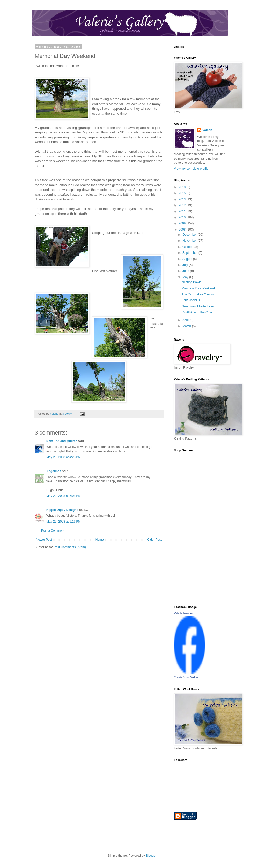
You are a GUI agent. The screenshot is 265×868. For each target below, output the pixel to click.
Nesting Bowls (192, 282)
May (186, 277)
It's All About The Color (197, 312)
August (188, 259)
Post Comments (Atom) (70, 547)
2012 (183, 205)
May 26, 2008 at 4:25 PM (63, 457)
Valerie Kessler (183, 613)
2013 (183, 199)
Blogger (151, 856)
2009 (183, 223)
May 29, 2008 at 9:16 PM (63, 522)
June (186, 271)
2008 (183, 230)
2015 (183, 193)
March (187, 326)
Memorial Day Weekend (198, 288)
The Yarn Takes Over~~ (198, 294)
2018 (183, 187)
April (186, 320)
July (186, 265)
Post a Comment (53, 531)
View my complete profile (191, 169)
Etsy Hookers (191, 300)
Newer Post (44, 540)
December (190, 235)
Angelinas (54, 471)
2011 (183, 211)
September (190, 253)
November (190, 241)
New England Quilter (61, 441)
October (188, 247)
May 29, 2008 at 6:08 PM (63, 496)
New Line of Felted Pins (198, 306)
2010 (183, 217)
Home (100, 540)
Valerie (207, 130)
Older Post (154, 540)
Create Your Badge (186, 677)
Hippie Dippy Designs (62, 510)
